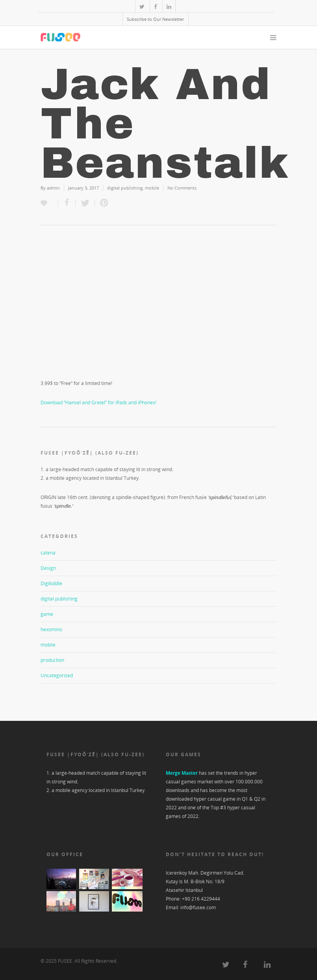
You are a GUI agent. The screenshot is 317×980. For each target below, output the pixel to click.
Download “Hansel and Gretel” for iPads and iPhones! (98, 402)
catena (48, 553)
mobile (152, 188)
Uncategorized (57, 675)
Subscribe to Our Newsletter (155, 19)
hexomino (51, 629)
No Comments (182, 188)
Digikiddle (51, 583)
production (52, 660)
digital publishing (125, 188)
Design (48, 568)
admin (53, 188)
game (47, 614)
